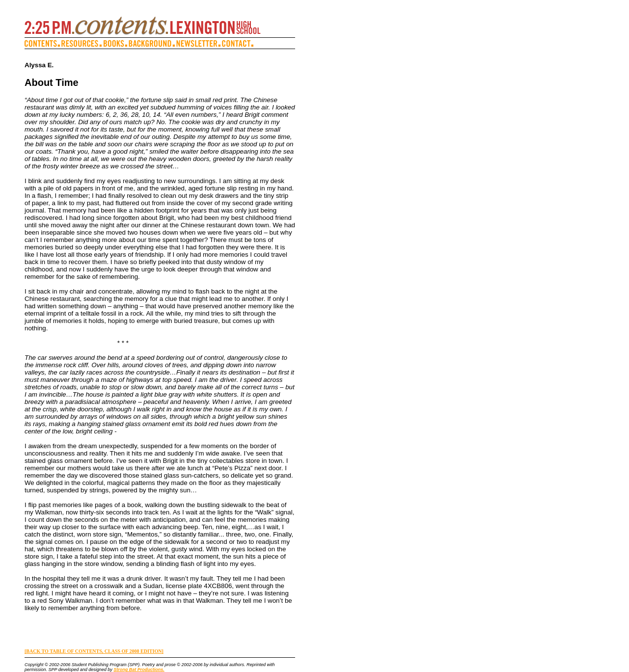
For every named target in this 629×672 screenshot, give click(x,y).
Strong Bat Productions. (139, 670)
